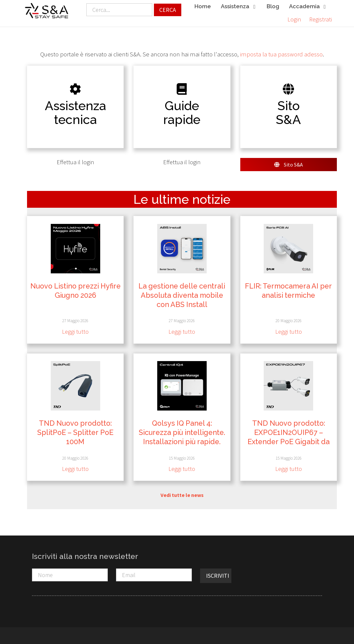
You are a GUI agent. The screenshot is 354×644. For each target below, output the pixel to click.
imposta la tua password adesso (281, 54)
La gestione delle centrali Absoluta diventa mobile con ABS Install (182, 295)
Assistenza (239, 7)
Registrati (321, 19)
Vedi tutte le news (182, 495)
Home (203, 6)
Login (294, 19)
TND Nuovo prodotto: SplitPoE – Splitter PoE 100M (75, 432)
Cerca (168, 10)
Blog (273, 6)
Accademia (308, 7)
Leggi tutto (75, 332)
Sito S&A (289, 165)
